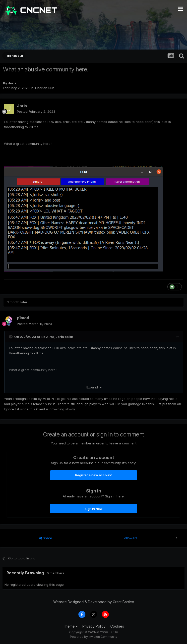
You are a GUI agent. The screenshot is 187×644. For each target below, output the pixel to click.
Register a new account (93, 475)
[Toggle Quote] (11, 337)
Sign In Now (94, 509)
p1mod (23, 318)
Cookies (117, 626)
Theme (70, 626)
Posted (36, 111)
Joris (12, 83)
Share (46, 538)
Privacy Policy (94, 626)
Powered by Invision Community (94, 637)
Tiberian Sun (44, 88)
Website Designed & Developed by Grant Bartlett (94, 602)
